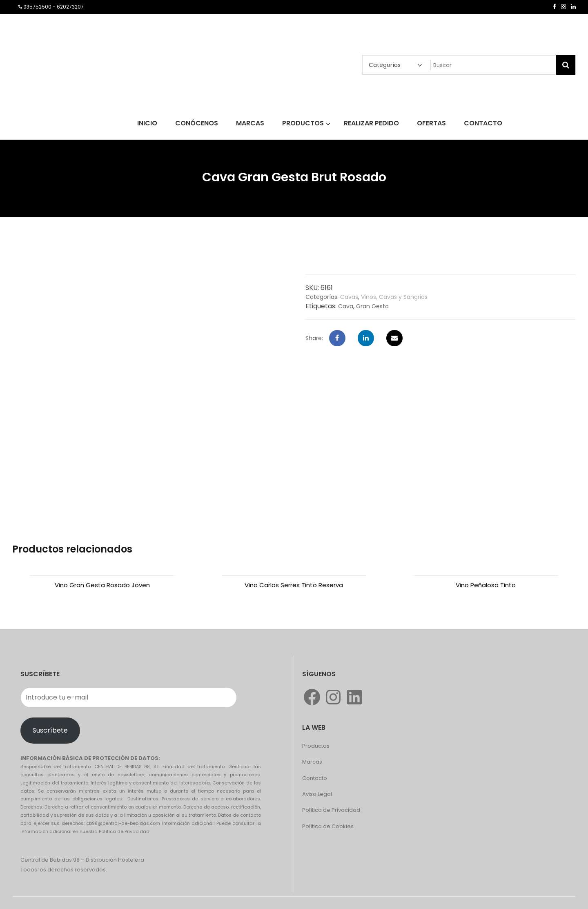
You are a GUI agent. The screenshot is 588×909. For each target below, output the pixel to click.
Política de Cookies (328, 826)
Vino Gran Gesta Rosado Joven (102, 585)
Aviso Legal (317, 794)
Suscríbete (50, 730)
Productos (316, 746)
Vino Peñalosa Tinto (486, 585)
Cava (346, 306)
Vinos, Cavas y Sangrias (394, 297)
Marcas (312, 762)
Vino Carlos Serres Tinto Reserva (294, 585)
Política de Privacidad (331, 810)
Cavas (349, 297)
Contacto (315, 778)
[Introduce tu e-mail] (129, 697)
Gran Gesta (372, 306)
